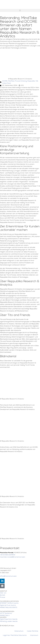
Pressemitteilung (21, 81)
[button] (20, 10)
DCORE (5, 81)
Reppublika (31, 81)
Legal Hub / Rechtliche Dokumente (15, 635)
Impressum (34, 635)
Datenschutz (19, 631)
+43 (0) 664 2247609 (8, 555)
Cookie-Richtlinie (33, 631)
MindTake (11, 81)
